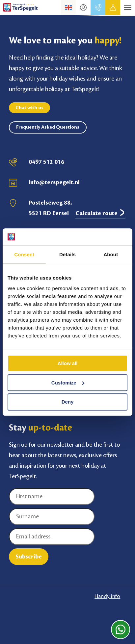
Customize (68, 383)
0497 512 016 (46, 162)
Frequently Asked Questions (48, 127)
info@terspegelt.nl (54, 182)
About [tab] (111, 255)
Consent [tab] (24, 255)
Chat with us (29, 108)
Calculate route (100, 213)
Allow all (68, 363)
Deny (68, 402)
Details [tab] (67, 255)
